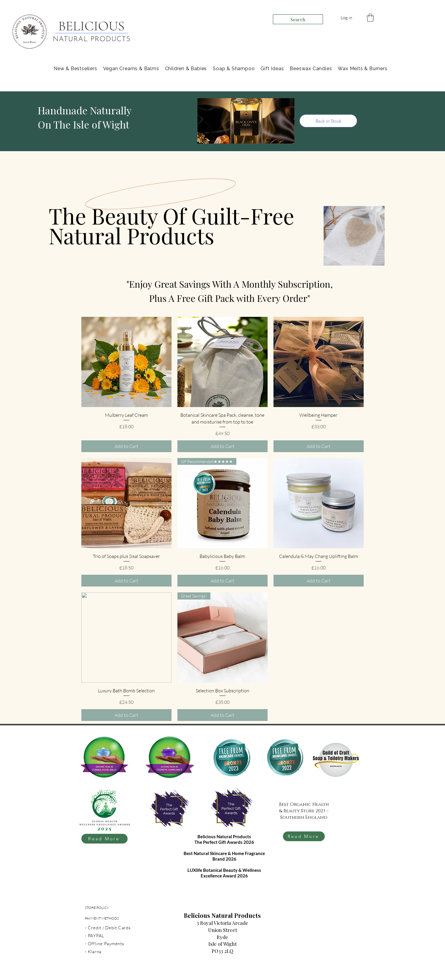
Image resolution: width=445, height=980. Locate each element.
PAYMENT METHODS (102, 918)
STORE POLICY (97, 908)
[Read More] (104, 839)
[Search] (298, 19)
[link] (370, 18)
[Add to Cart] (126, 446)
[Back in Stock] (328, 121)
